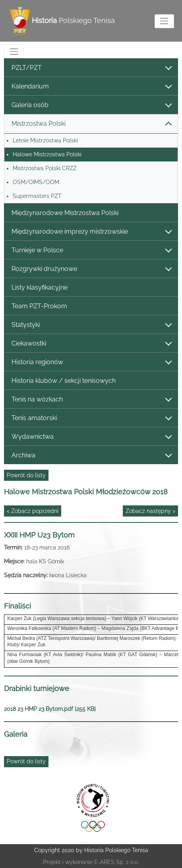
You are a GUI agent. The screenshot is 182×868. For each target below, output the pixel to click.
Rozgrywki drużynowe (91, 269)
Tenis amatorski (91, 418)
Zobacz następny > (150, 511)
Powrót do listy (26, 475)
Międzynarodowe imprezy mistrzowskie (91, 232)
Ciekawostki (91, 344)
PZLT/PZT (91, 68)
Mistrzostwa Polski (91, 124)
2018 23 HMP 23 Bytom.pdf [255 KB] (50, 709)
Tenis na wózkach (91, 400)
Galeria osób (91, 105)
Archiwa (91, 456)
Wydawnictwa (91, 437)
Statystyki (91, 325)
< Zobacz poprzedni (33, 511)
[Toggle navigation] (164, 21)
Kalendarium (91, 87)
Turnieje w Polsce (91, 251)
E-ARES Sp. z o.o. (117, 862)
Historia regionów (91, 362)
